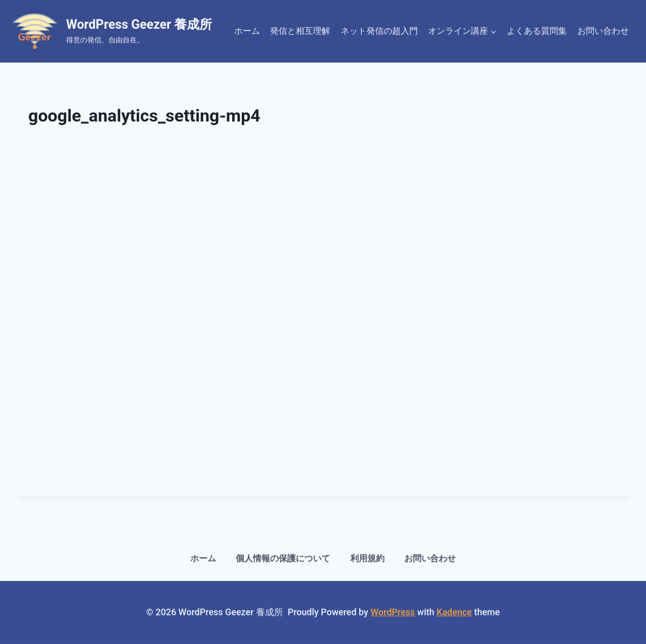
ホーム (247, 31)
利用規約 (367, 558)
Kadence (454, 612)
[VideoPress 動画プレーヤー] (323, 310)
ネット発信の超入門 (379, 31)
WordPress (393, 612)
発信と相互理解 (300, 31)
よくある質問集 (537, 31)
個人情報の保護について (283, 558)
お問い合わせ (603, 31)
